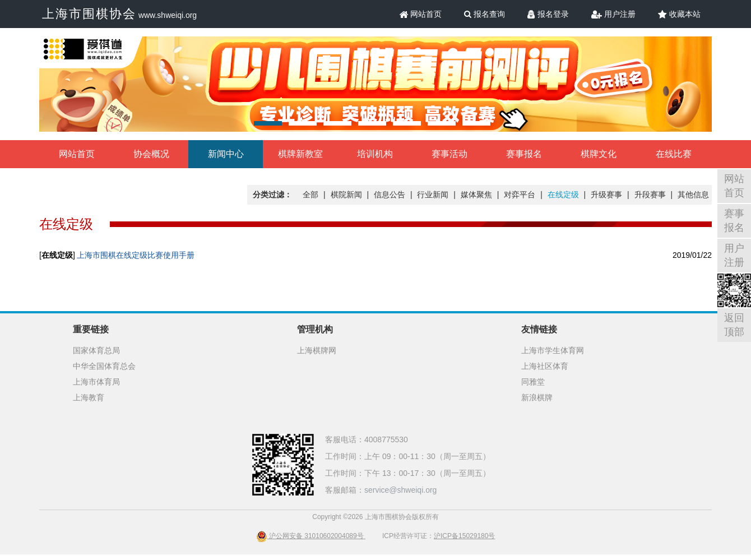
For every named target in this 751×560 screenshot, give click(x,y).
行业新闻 (433, 195)
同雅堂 (533, 382)
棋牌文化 (599, 154)
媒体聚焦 (476, 195)
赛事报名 (524, 154)
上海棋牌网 (317, 350)
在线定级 (563, 195)
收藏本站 (679, 14)
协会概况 (151, 154)
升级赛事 (606, 195)
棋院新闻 (346, 195)
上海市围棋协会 (89, 14)
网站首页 (421, 14)
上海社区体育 (545, 366)
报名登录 (548, 14)
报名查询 (485, 14)
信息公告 (390, 195)
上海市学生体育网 (553, 350)
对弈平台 (520, 195)
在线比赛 (674, 154)
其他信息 (693, 195)
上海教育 (89, 397)
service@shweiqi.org (400, 490)
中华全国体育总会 (104, 366)
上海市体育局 (96, 382)
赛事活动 (449, 154)
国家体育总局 (96, 350)
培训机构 (375, 154)
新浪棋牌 (537, 397)
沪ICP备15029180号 (464, 536)
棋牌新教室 (300, 154)
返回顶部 (734, 325)
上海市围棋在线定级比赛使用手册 (136, 255)
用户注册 (613, 14)
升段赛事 (650, 195)
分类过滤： (272, 195)
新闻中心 (226, 154)
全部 (310, 195)
